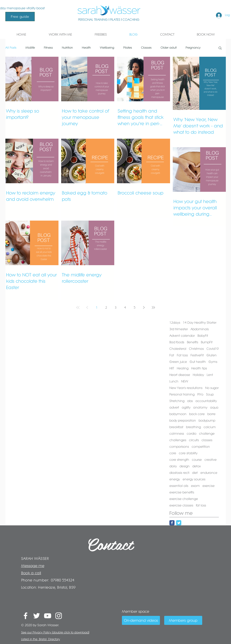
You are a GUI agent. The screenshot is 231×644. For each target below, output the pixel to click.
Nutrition (67, 48)
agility (186, 407)
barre (211, 414)
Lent (210, 375)
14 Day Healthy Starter (200, 323)
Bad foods (177, 342)
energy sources (194, 479)
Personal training (182, 394)
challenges (178, 440)
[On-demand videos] (141, 620)
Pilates (128, 48)
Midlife (30, 48)
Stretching (177, 401)
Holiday (198, 375)
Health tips (199, 368)
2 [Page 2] (106, 307)
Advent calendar (182, 336)
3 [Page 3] (116, 307)
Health (86, 48)
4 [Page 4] (125, 307)
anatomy (200, 407)
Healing (183, 368)
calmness (177, 434)
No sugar (212, 388)
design (185, 466)
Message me (33, 566)
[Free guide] (20, 17)
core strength (179, 460)
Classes (146, 48)
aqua (214, 407)
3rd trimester (179, 329)
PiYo (200, 394)
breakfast (176, 427)
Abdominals (200, 329)
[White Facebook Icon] (26, 616)
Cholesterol (178, 349)
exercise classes (181, 505)
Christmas (196, 349)
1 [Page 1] (97, 307)
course (197, 460)
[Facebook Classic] (172, 523)
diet (195, 473)
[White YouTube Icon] (48, 616)
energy (175, 479)
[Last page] (153, 307)
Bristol (43, 639)
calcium (210, 427)
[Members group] (183, 620)
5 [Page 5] (135, 307)
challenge (207, 434)
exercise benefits (182, 492)
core (173, 453)
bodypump (207, 420)
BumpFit (207, 342)
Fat (172, 355)
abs (190, 401)
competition (201, 447)
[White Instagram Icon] (59, 616)
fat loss (201, 505)
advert (174, 407)
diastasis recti (179, 473)
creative (211, 460)
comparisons (179, 447)
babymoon (178, 414)
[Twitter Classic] (179, 523)
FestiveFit (197, 355)
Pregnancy (193, 48)
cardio (192, 434)
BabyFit (203, 336)
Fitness (48, 48)
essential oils (179, 486)
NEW (185, 381)
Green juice (178, 362)
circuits (194, 440)
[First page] (78, 307)
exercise (209, 486)
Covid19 (213, 349)
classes (207, 440)
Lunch (174, 381)
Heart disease (180, 375)
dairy (173, 466)
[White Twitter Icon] (37, 616)
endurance (209, 473)
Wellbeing (107, 48)
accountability (206, 401)
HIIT (172, 368)
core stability (188, 453)
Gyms (213, 362)
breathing (193, 427)
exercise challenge (184, 499)
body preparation (183, 420)
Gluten (212, 355)
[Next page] (144, 307)
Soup (210, 394)
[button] (61, 34)
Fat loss (182, 355)
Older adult (169, 48)
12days (175, 323)
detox (196, 466)
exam (195, 486)
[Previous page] (87, 307)
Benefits (193, 342)
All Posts (11, 48)
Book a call (31, 573)
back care (197, 414)
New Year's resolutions (186, 388)
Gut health (198, 362)
